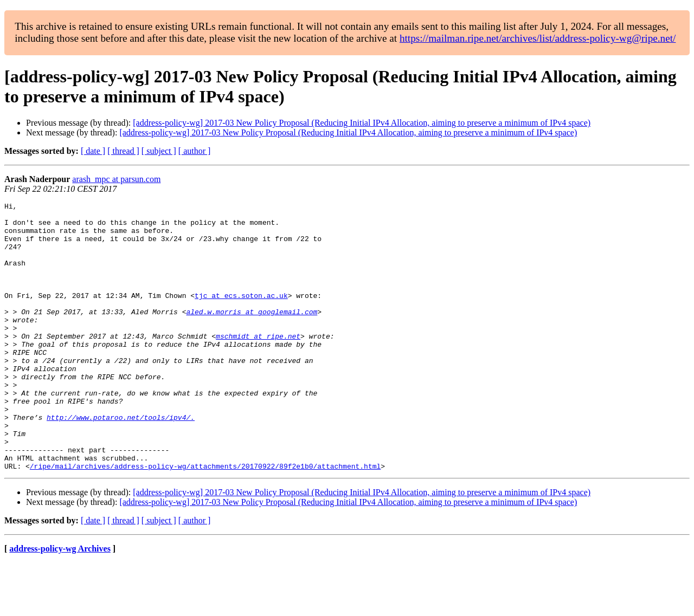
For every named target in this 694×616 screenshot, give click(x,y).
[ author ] (195, 151)
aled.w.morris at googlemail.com (252, 334)
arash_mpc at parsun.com (116, 179)
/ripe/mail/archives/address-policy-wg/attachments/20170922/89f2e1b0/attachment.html (205, 520)
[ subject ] (159, 151)
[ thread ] (123, 151)
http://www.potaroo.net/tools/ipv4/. (121, 461)
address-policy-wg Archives (60, 602)
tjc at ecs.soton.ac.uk (241, 315)
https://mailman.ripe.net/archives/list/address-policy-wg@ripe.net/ (538, 38)
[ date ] (93, 151)
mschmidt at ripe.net (258, 364)
